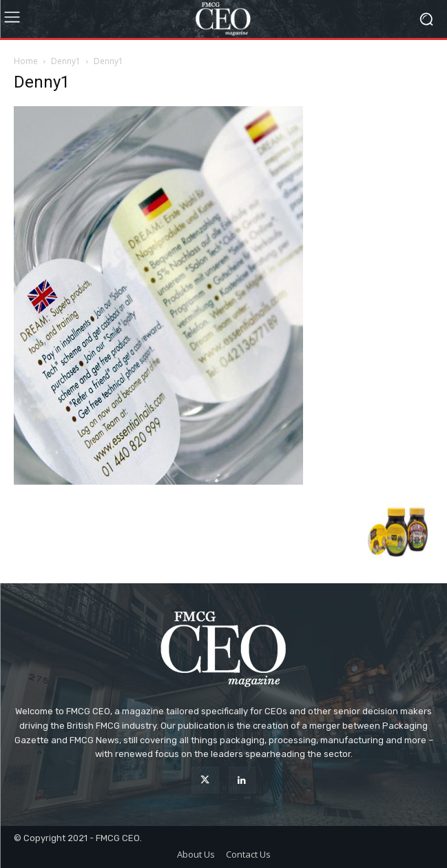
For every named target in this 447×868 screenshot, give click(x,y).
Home (26, 61)
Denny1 (66, 61)
